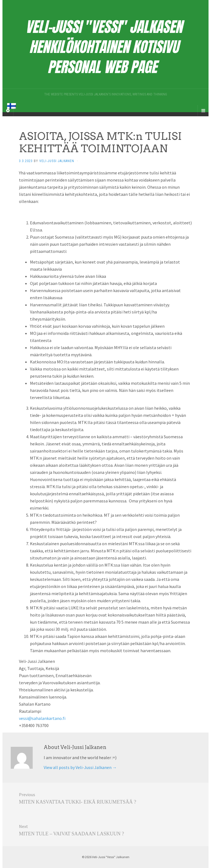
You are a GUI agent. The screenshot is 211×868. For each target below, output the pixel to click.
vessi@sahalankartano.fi (42, 718)
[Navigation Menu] (203, 111)
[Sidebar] (8, 111)
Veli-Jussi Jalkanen (57, 161)
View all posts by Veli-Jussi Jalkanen (80, 767)
